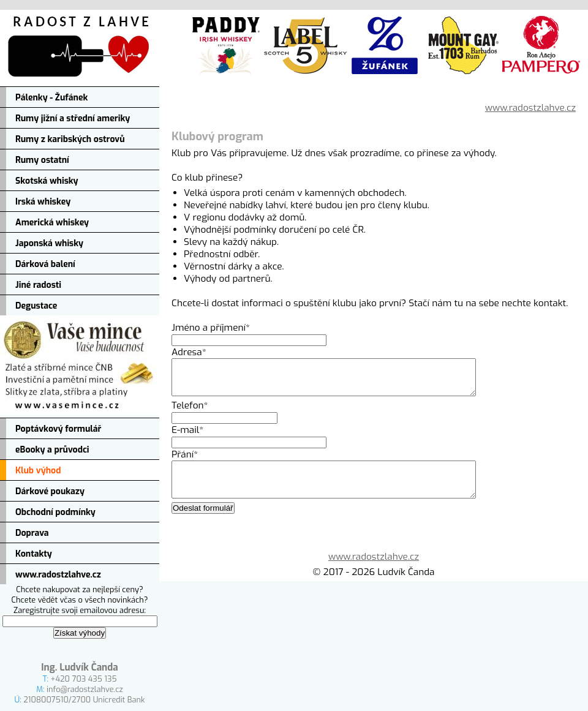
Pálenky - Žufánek (51, 98)
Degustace (36, 306)
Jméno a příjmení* (211, 328)
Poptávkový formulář (58, 429)
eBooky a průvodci (52, 450)
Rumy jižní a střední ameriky (73, 118)
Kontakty (34, 554)
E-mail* (187, 437)
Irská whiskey (43, 202)
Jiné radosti (38, 285)
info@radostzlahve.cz (85, 689)
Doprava (32, 533)
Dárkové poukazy (50, 491)
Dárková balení (45, 264)
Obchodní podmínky (55, 512)
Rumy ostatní (42, 160)
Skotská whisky (47, 181)
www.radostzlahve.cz (58, 575)
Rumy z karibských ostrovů (70, 139)
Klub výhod (38, 471)
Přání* (185, 462)
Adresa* (189, 352)
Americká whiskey (52, 223)
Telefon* (190, 413)
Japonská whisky (49, 243)
